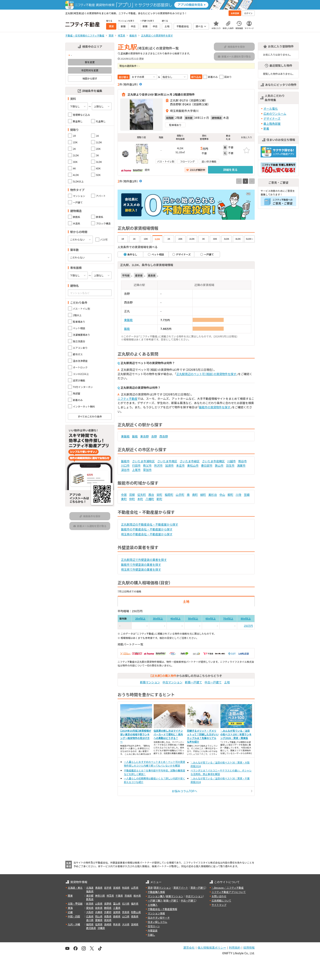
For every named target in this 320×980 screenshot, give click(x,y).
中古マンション (172, 682)
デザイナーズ (272, 118)
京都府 (108, 912)
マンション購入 (156, 896)
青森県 (99, 888)
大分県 (126, 924)
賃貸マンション (162, 888)
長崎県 (108, 924)
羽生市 (230, 465)
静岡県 (108, 908)
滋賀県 (117, 912)
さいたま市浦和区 (143, 461)
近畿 (70, 912)
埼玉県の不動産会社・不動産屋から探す (147, 534)
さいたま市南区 (167, 461)
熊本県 (117, 924)
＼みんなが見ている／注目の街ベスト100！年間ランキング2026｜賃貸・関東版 (236, 734)
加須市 (169, 465)
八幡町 (150, 499)
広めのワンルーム (275, 114)
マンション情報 (156, 913)
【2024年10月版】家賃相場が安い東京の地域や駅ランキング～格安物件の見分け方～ (136, 736)
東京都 (90, 895)
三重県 (117, 908)
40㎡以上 (176, 618)
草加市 (147, 470)
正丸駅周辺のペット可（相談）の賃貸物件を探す (206, 374)
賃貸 (150, 888)
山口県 (126, 916)
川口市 (125, 465)
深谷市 (125, 470)
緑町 (203, 495)
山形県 (135, 888)
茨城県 (128, 895)
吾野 (154, 436)
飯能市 (125, 461)
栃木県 (137, 895)
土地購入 (153, 905)
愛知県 (90, 908)
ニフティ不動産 (127, 399)
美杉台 (213, 495)
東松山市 (193, 465)
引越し (151, 935)
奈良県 (126, 912)
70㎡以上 (228, 618)
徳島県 (135, 916)
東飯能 (128, 320)
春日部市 (207, 465)
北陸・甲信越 (75, 903)
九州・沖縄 (74, 924)
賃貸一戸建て (198, 888)
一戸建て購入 (155, 900)
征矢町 (142, 495)
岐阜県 (99, 908)
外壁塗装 (153, 930)
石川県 (126, 903)
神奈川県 (100, 895)
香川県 (90, 920)
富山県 (117, 903)
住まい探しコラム (158, 922)
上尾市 (136, 470)
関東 (70, 895)
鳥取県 (108, 916)
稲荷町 (169, 495)
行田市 (136, 465)
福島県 (90, 891)
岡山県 (99, 916)
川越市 (231, 461)
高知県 (108, 920)
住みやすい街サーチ (159, 918)
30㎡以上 (158, 618)
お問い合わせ (219, 896)
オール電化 (271, 108)
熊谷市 (242, 461)
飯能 (127, 329)
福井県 (135, 903)
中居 (124, 495)
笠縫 (247, 495)
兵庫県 (99, 912)
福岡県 (90, 924)
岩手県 (108, 888)
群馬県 (90, 899)
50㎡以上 (193, 618)
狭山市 (219, 465)
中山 (222, 495)
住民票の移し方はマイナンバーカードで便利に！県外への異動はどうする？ (168, 734)
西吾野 (164, 436)
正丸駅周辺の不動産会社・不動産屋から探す (150, 524)
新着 (266, 128)
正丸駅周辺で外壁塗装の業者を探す (144, 560)
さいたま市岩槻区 (213, 461)
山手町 (180, 495)
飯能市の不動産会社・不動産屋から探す (147, 529)
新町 (159, 499)
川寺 (239, 495)
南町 (195, 495)
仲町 (132, 499)
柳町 (230, 495)
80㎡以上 (246, 618)
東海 (70, 908)
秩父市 (147, 465)
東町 (124, 499)
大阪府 (90, 912)
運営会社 (189, 948)
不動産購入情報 (156, 892)
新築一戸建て (193, 682)
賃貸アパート (181, 888)
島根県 (117, 916)
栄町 (159, 495)
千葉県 (119, 895)
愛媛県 (99, 920)
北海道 (90, 888)
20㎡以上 (140, 618)
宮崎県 (135, 924)
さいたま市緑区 (190, 461)
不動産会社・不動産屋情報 (162, 909)
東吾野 (144, 436)
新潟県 (90, 903)
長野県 (108, 903)
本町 (140, 499)
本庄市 (180, 465)
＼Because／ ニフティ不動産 (228, 888)
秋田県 (126, 888)
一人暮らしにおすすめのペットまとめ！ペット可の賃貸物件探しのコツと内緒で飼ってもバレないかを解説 (154, 764)
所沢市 (158, 465)
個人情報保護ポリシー (212, 948)
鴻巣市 (241, 465)
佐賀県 (99, 924)
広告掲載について (221, 900)
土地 (227, 682)
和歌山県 (136, 912)
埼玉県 (110, 895)
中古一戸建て (213, 682)
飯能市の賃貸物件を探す (215, 407)
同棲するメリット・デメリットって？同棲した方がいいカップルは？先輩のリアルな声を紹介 (203, 736)
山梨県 (99, 903)
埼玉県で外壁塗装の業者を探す (141, 569)
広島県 (90, 916)
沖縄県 (101, 928)
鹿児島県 (91, 928)
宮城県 (117, 888)
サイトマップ (219, 905)
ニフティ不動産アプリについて (229, 892)
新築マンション (150, 682)
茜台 (151, 495)
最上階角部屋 (272, 124)
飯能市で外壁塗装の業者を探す (141, 565)
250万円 (248, 626)
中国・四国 (74, 916)
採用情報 (249, 948)
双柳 (132, 495)
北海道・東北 (75, 888)
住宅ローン (154, 926)
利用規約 (235, 948)
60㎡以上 (211, 618)
